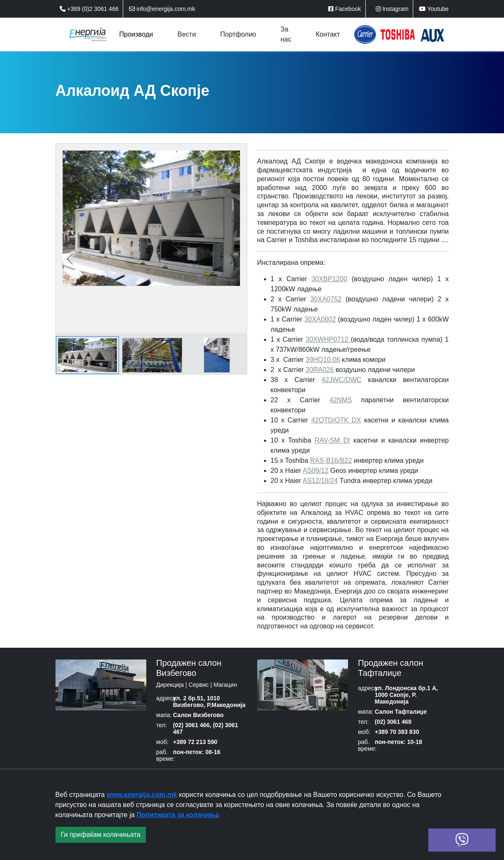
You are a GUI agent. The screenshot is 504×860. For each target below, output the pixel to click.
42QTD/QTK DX (336, 420)
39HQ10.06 (323, 360)
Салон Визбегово (198, 715)
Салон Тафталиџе (401, 712)
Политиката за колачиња (178, 815)
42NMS (341, 400)
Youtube (434, 9)
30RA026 (320, 370)
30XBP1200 (329, 279)
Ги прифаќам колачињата (101, 835)
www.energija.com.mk (142, 795)
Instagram (392, 9)
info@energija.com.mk (162, 9)
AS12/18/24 (320, 481)
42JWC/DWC (342, 380)
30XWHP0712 (328, 339)
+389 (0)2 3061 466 (89, 9)
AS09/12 (315, 471)
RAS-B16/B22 (331, 460)
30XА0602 (320, 319)
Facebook (344, 9)
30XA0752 (326, 299)
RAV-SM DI (332, 440)
